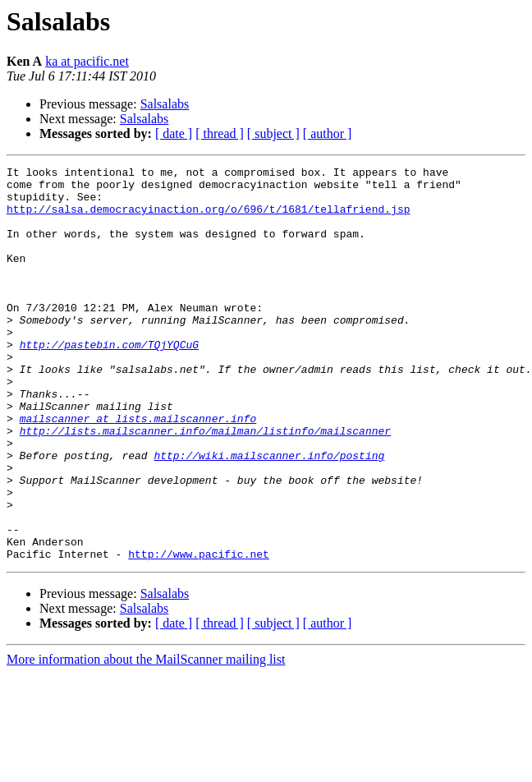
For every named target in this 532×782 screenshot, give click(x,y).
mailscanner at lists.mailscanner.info (138, 470)
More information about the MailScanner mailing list (146, 738)
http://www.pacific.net (199, 632)
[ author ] (328, 133)
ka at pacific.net (87, 61)
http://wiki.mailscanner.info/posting (269, 514)
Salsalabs (165, 104)
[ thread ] (220, 133)
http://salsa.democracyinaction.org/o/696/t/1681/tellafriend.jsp (208, 218)
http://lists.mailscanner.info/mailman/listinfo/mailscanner (205, 485)
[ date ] (174, 133)
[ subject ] (273, 133)
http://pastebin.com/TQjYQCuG (109, 381)
